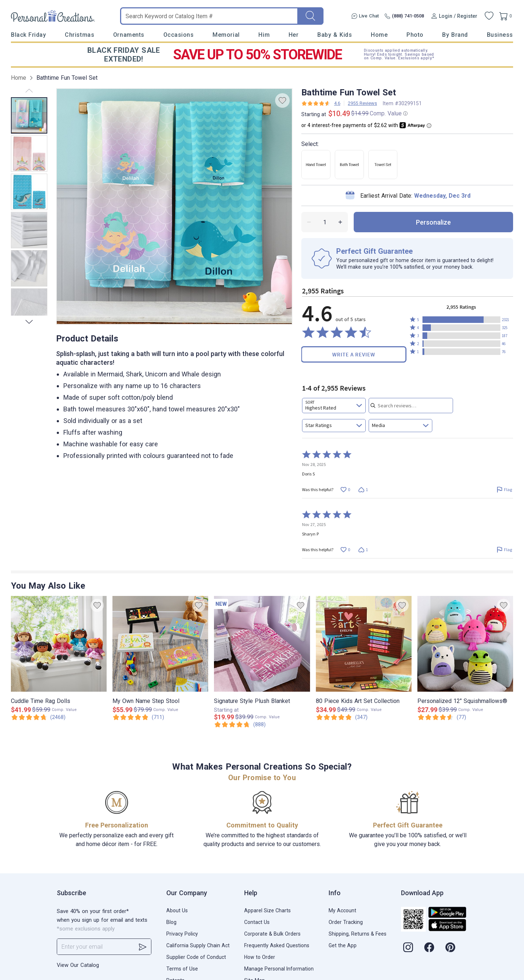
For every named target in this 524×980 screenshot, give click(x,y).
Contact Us (257, 922)
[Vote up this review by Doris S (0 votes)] (345, 489)
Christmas (80, 35)
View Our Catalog (78, 965)
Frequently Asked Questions (277, 945)
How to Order (260, 957)
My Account (342, 910)
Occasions (179, 35)
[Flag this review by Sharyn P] (504, 550)
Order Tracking (346, 922)
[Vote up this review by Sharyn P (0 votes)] (345, 550)
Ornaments (129, 35)
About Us (177, 910)
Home (379, 35)
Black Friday (28, 35)
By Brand (455, 35)
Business (500, 35)
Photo (415, 35)
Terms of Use (182, 969)
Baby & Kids (335, 35)
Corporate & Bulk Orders (272, 934)
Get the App (343, 945)
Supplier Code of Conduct (196, 957)
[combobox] (334, 406)
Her (294, 35)
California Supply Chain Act (198, 945)
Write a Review (354, 354)
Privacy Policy (182, 934)
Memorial (226, 35)
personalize (433, 222)
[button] (461, 320)
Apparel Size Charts (267, 910)
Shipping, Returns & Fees (358, 934)
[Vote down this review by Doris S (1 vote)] (363, 489)
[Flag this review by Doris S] (504, 489)
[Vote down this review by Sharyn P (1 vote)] (363, 550)
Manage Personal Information (279, 969)
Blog (171, 922)
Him (264, 35)
